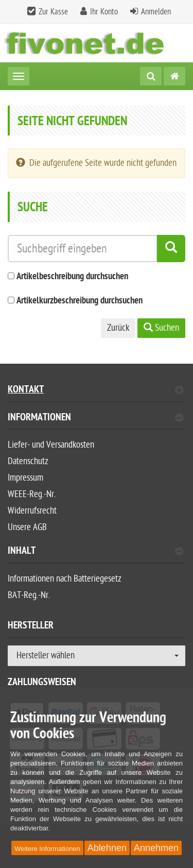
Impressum (25, 478)
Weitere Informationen (47, 849)
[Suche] (151, 76)
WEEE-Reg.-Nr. (32, 494)
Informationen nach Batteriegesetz (65, 579)
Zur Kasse (53, 12)
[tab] (97, 422)
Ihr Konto (104, 12)
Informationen (95, 419)
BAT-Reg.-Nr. (29, 595)
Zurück (118, 328)
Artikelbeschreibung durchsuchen (72, 277)
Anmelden (156, 12)
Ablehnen (107, 848)
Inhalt (95, 552)
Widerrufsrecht (32, 511)
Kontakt (95, 391)
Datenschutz (28, 461)
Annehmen (156, 848)
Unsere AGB (27, 527)
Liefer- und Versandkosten (51, 445)
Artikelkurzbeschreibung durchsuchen (80, 301)
